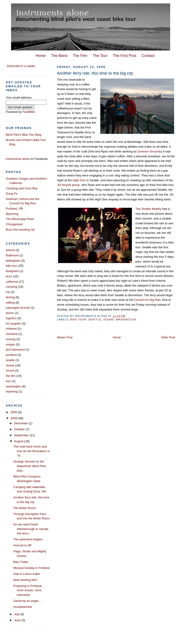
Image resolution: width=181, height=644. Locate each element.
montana (12, 334)
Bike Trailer (21, 562)
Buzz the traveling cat (20, 230)
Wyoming (12, 214)
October (20, 429)
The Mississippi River (20, 219)
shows (10, 365)
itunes (10, 313)
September (22, 435)
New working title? (26, 580)
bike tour (78, 319)
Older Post (168, 337)
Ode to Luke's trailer (27, 574)
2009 (14, 412)
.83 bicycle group (68, 185)
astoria (10, 250)
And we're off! (22, 545)
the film (11, 376)
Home (40, 56)
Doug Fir (12, 194)
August (19, 441)
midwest (11, 329)
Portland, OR (14, 209)
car (8, 292)
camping (11, 287)
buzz (9, 276)
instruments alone (18, 159)
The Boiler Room (25, 508)
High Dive (79, 180)
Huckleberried (23, 607)
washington (126, 319)
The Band (59, 56)
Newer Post (65, 337)
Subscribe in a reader (21, 66)
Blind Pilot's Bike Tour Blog (24, 135)
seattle (95, 319)
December (21, 423)
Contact (148, 56)
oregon (10, 344)
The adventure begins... (29, 539)
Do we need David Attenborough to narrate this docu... (31, 529)
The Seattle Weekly (148, 209)
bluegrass (12, 271)
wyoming (12, 391)
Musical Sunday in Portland (32, 568)
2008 (14, 418)
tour (8, 381)
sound (109, 319)
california (12, 282)
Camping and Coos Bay (22, 188)
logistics (11, 318)
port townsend (15, 350)
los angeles (13, 323)
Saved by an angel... (27, 601)
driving (10, 297)
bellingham (13, 261)
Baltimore (12, 255)
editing (10, 303)
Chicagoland (14, 224)
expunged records (18, 308)
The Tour (100, 56)
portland (11, 355)
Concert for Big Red (147, 300)
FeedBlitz (29, 112)
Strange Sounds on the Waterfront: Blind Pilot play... (30, 466)
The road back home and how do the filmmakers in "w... (32, 451)
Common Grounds (149, 151)
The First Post (125, 56)
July (17, 614)
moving (11, 339)
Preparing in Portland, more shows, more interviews (28, 590)
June (18, 620)
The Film (80, 56)
